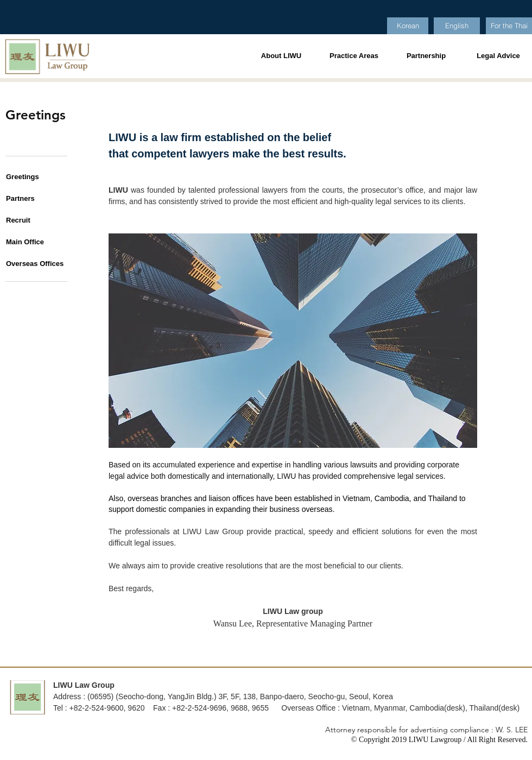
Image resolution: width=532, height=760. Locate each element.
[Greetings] (31, 177)
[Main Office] (31, 242)
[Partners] (31, 199)
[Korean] (408, 26)
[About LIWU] (281, 56)
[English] (457, 26)
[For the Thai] (509, 26)
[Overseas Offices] (35, 264)
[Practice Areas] (354, 56)
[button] (31, 220)
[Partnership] (426, 56)
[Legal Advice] (498, 56)
